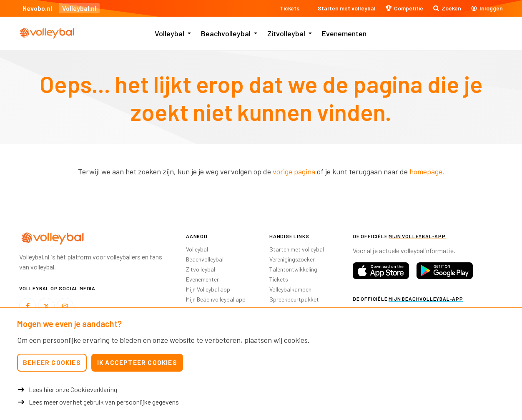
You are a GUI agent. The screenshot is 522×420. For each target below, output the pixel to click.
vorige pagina (294, 171)
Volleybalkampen (290, 289)
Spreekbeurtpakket (294, 299)
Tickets (279, 279)
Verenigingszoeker (292, 259)
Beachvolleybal (226, 33)
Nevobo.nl (37, 8)
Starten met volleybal (297, 249)
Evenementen (344, 33)
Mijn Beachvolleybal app (216, 299)
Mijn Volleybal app (208, 289)
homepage (426, 171)
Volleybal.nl (79, 8)
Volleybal (169, 33)
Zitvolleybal (286, 33)
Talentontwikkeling (293, 269)
